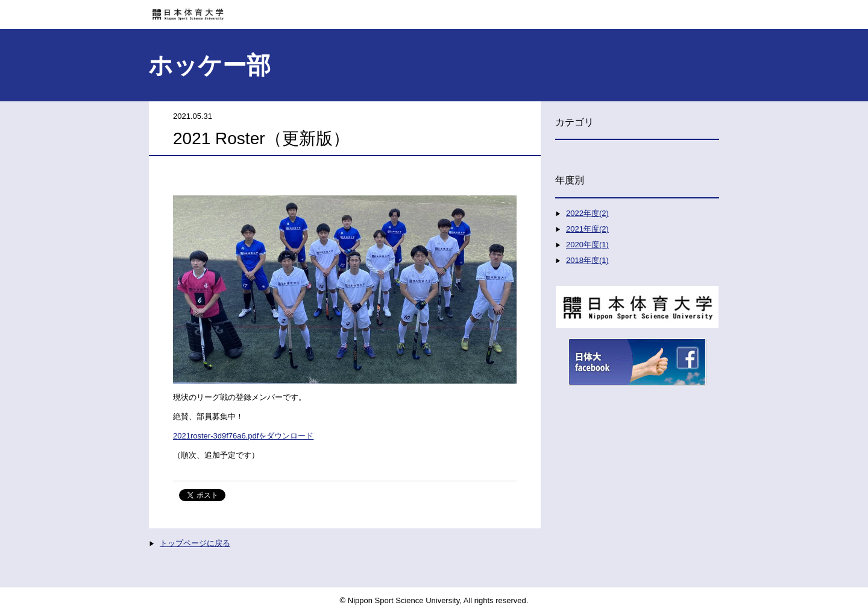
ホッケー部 (209, 65)
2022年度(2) (587, 213)
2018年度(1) (587, 260)
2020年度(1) (587, 245)
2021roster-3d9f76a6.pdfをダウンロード (243, 436)
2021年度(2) (587, 229)
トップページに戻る (195, 543)
